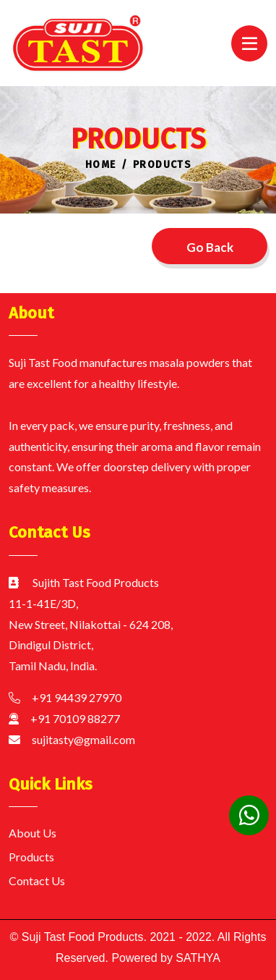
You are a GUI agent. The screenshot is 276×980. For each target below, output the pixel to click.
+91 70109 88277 (75, 718)
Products (31, 857)
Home (101, 165)
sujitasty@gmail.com (83, 739)
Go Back (210, 247)
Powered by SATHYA (164, 958)
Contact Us (37, 880)
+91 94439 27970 (77, 697)
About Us (33, 833)
